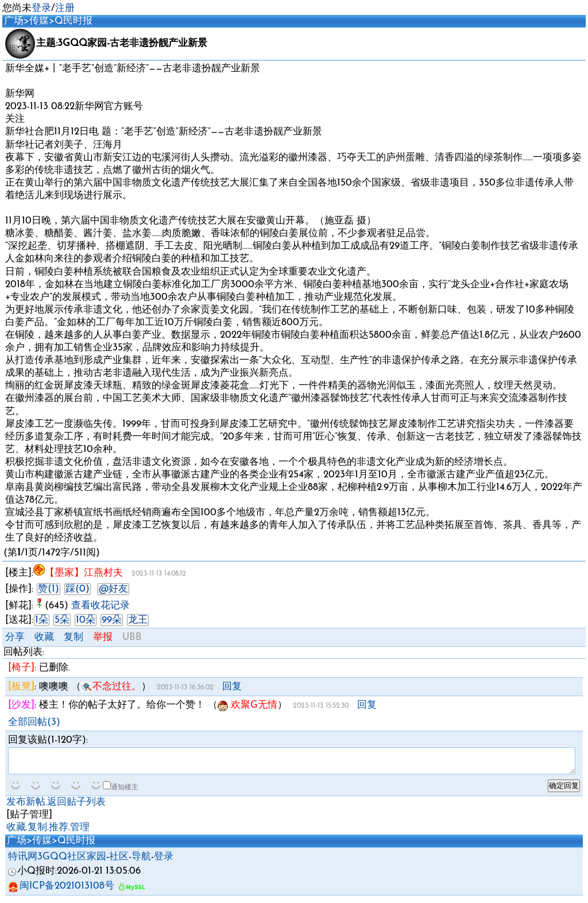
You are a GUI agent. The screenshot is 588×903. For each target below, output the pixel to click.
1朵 (42, 620)
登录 (41, 8)
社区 (119, 862)
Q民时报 (73, 21)
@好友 (113, 589)
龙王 (138, 620)
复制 (73, 637)
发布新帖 (26, 807)
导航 (141, 862)
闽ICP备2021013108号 (61, 891)
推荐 (59, 833)
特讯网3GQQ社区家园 (57, 862)
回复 (232, 687)
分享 (15, 637)
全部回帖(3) (34, 722)
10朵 (86, 620)
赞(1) (49, 589)
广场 (14, 21)
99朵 (112, 620)
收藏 (44, 637)
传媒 (39, 21)
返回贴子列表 (76, 807)
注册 (65, 8)
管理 (80, 833)
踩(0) (78, 589)
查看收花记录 (100, 606)
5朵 (62, 620)
